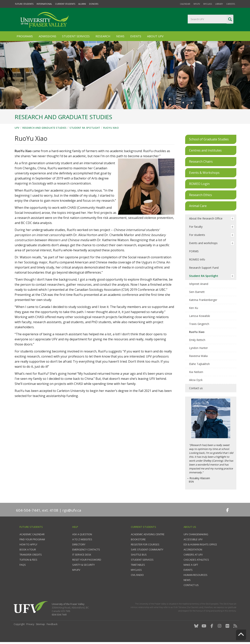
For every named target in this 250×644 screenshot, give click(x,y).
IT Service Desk (82, 555)
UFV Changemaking (196, 534)
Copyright (19, 624)
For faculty (196, 227)
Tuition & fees (28, 560)
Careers (231, 4)
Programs (25, 36)
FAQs (23, 565)
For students (197, 235)
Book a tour (28, 549)
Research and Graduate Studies (44, 128)
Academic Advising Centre (148, 534)
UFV (17, 128)
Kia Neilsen (196, 372)
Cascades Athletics (196, 560)
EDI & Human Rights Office (200, 544)
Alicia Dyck (196, 380)
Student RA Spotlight (85, 128)
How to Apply (28, 544)
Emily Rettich (197, 340)
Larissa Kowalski (200, 316)
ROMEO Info (197, 259)
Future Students (24, 4)
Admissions (47, 36)
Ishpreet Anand (199, 284)
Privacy (30, 624)
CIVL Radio (137, 575)
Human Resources (196, 575)
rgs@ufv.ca (72, 510)
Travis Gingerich (199, 324)
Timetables (138, 565)
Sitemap (40, 624)
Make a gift (191, 565)
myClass (208, 4)
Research (103, 36)
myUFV (197, 4)
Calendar (185, 4)
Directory (79, 544)
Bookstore (138, 539)
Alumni (82, 4)
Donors (94, 4)
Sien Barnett (197, 292)
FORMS (194, 251)
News (120, 36)
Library (219, 4)
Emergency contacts (86, 549)
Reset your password (87, 560)
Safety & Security (83, 565)
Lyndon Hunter (198, 348)
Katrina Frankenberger (203, 300)
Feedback (52, 624)
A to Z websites (82, 539)
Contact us (196, 388)
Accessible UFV (193, 539)
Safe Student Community (147, 549)
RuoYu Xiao (111, 128)
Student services (142, 560)
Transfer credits (31, 555)
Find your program (32, 539)
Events (136, 36)
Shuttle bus (139, 555)
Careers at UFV (193, 555)
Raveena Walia (198, 356)
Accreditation (193, 549)
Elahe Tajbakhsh (199, 364)
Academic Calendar (32, 534)
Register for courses (145, 544)
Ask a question (82, 534)
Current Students (65, 4)
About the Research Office (206, 218)
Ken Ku (194, 308)
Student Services (76, 36)
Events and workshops (203, 243)
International (44, 4)
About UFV (155, 36)
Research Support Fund (204, 268)
